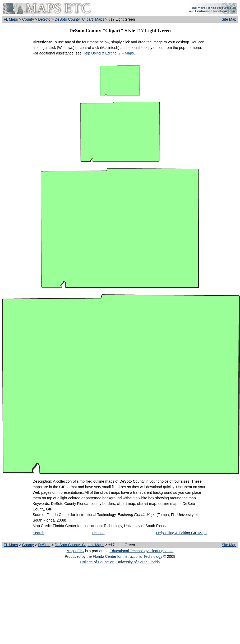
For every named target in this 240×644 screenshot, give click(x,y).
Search (39, 533)
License (98, 533)
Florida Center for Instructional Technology (128, 556)
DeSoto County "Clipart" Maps (79, 19)
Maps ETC (75, 551)
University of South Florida (138, 562)
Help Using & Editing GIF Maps (108, 53)
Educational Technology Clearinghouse (141, 551)
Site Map (229, 19)
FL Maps (11, 19)
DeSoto (44, 19)
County (28, 19)
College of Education (97, 562)
